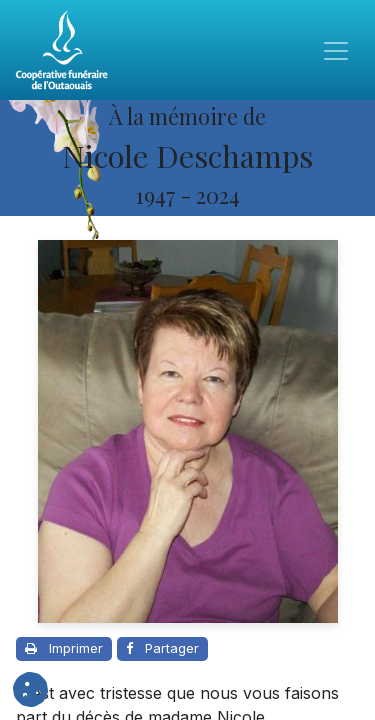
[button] (30, 689)
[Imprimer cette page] (64, 649)
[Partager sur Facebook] (162, 649)
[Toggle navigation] (336, 50)
